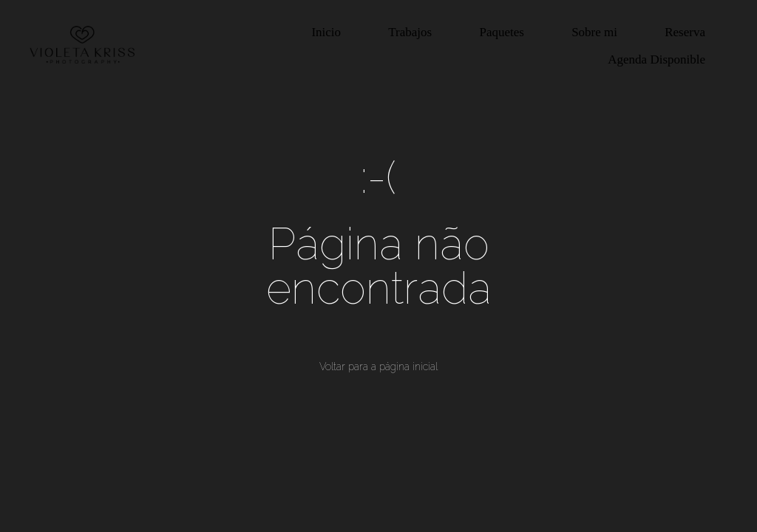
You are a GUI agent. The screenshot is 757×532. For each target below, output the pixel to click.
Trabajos (410, 32)
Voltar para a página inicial (378, 366)
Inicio (326, 32)
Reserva (685, 32)
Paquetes (501, 32)
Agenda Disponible (656, 59)
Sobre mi (594, 32)
